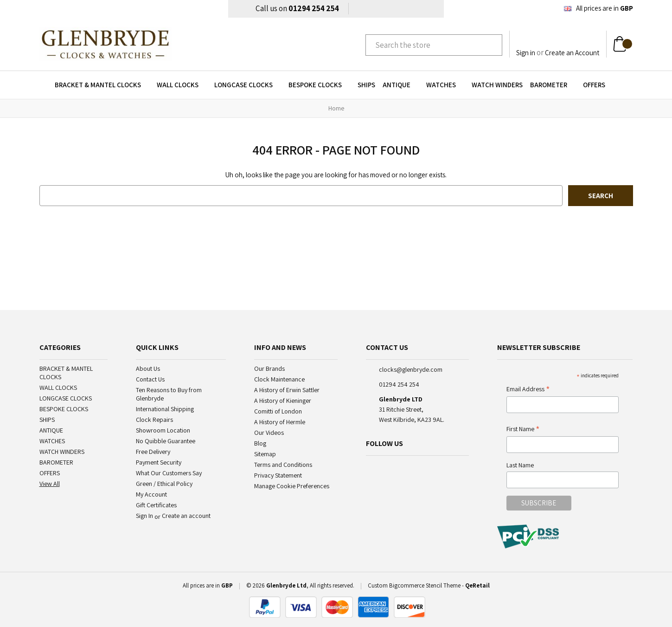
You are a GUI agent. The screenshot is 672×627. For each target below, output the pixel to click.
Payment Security (159, 462)
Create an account (186, 516)
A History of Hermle (280, 422)
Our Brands (269, 368)
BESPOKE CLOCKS (319, 85)
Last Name (520, 465)
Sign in (526, 53)
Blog (260, 443)
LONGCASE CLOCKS (248, 85)
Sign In (144, 516)
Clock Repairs (154, 420)
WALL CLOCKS (182, 85)
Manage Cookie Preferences (292, 486)
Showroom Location (163, 430)
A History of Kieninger (283, 401)
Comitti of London (278, 411)
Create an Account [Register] (572, 53)
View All (50, 484)
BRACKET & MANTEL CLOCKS (102, 85)
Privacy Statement (278, 475)
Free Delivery (153, 452)
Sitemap (265, 454)
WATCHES (445, 85)
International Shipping (165, 409)
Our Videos (269, 433)
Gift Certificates (156, 505)
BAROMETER (553, 85)
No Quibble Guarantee (166, 441)
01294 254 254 (314, 8)
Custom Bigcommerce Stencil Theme (414, 585)
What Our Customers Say (169, 473)
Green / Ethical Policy (164, 484)
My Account (151, 494)
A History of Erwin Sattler (287, 390)
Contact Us (150, 379)
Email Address (528, 390)
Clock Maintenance (279, 379)
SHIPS (366, 85)
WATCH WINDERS (497, 85)
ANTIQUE (401, 85)
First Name (523, 430)
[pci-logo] (529, 537)
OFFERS (598, 85)
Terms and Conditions (283, 465)
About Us (148, 368)
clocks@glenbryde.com (411, 369)
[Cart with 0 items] (623, 44)
